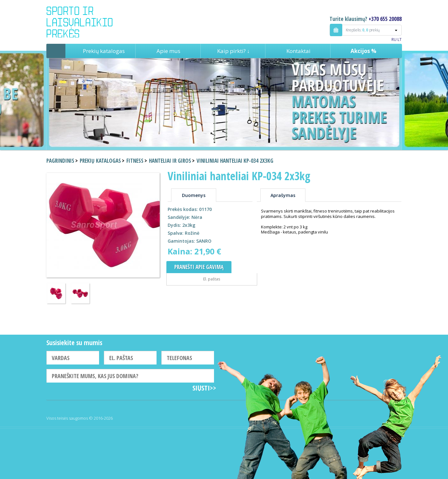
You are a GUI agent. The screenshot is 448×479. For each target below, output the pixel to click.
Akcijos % (363, 51)
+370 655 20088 (385, 19)
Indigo (85, 22)
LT (400, 39)
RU (394, 39)
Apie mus (168, 51)
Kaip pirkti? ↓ (234, 51)
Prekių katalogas (104, 51)
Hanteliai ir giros (170, 161)
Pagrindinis (56, 51)
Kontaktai (298, 51)
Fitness (135, 161)
